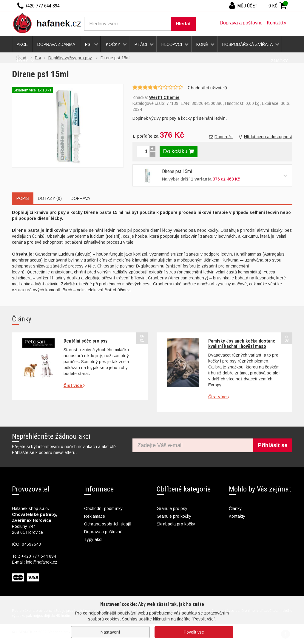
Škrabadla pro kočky (176, 524)
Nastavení (110, 632)
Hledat (183, 24)
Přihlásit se (273, 445)
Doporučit (221, 137)
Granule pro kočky (174, 516)
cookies (112, 619)
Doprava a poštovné (241, 23)
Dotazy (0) (50, 198)
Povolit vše (194, 632)
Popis (23, 198)
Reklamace (95, 516)
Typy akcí (93, 539)
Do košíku (179, 151)
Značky (279, 61)
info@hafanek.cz (42, 562)
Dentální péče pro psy (85, 341)
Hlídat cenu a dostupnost (265, 137)
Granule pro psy (172, 508)
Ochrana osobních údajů (108, 524)
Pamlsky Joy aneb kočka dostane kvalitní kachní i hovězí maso (242, 344)
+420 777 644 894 (39, 556)
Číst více (74, 385)
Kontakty (276, 23)
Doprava (80, 198)
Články (235, 508)
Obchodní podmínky (103, 508)
